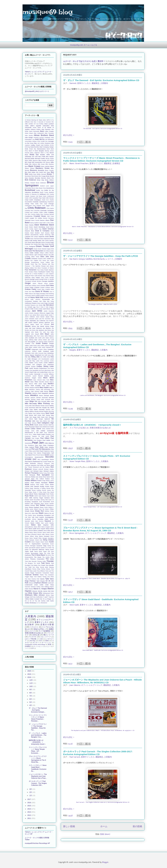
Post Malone (37, 453)
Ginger (28, 283)
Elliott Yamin (35, 257)
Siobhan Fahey (49, 511)
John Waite (46, 338)
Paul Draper (35, 438)
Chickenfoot (28, 206)
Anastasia (47, 138)
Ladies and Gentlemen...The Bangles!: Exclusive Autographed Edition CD (103, 395)
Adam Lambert (49, 124)
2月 (31, 792)
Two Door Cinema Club (32, 579)
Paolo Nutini (41, 434)
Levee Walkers (49, 363)
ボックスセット (38, 646)
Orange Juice (30, 431)
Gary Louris (45, 278)
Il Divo (41, 307)
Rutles (52, 494)
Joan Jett (28, 328)
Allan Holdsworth (39, 133)
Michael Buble (49, 395)
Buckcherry (50, 188)
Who (41, 593)
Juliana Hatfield (49, 346)
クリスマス (32, 637)
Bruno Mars (35, 188)
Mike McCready (31, 403)
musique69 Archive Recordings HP (37, 843)
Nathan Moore (41, 413)
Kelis (33, 353)
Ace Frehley (40, 124)
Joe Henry (32, 330)
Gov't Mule (50, 285)
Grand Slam (41, 289)
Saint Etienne (43, 496)
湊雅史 (51, 629)
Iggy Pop (36, 307)
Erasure (40, 259)
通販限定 (95, 83)
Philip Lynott (32, 451)
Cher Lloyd (43, 204)
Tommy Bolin (44, 567)
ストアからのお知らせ (79, 428)
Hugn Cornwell (49, 303)
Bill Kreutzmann (37, 162)
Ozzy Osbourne (49, 433)
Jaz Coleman (41, 321)
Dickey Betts (37, 241)
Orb (37, 431)
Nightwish (47, 419)
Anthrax (34, 141)
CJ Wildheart (42, 194)
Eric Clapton (34, 260)
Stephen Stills (48, 525)
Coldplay (51, 212)
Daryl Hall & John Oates (47, 223)
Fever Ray (34, 264)
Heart (38, 296)
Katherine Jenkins (31, 351)
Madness (28, 378)
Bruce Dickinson (41, 183)
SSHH (36, 496)
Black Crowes (34, 166)
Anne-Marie (28, 141)
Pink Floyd (40, 451)
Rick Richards (99, 259)
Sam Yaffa (28, 498)
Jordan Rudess (42, 343)
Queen (47, 455)
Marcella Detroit (44, 382)
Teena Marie (38, 551)
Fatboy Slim (50, 262)
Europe (27, 262)
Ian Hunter (39, 305)
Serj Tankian (41, 505)
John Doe (46, 332)
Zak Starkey (42, 601)
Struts (33, 542)
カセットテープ (46, 637)
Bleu (52, 168)
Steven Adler (41, 534)
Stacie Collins (35, 523)
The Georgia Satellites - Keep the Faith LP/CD (103, 304)
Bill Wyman (47, 162)
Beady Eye (34, 154)
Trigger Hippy (29, 577)
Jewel (37, 324)
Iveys (41, 309)
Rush (48, 494)
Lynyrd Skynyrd (38, 376)
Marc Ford (46, 380)
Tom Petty (36, 567)
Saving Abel (44, 500)
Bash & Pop (45, 153)
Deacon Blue (29, 231)
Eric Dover (43, 260)
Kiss (52, 357)
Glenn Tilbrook (38, 283)
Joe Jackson (40, 330)
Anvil (39, 141)
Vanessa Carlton (35, 587)
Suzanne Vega (41, 546)
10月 (31, 686)
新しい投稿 (69, 827)
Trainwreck (38, 573)
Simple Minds (29, 511)
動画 (50, 644)
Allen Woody (29, 135)
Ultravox (31, 583)
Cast (44, 198)
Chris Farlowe (37, 206)
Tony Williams (41, 571)
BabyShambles (35, 147)
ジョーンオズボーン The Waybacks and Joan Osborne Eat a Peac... (38, 776)
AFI (35, 124)
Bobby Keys (33, 174)
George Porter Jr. (44, 279)
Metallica (34, 395)
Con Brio (28, 214)
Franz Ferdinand (39, 272)
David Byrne (50, 227)
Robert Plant (29, 483)
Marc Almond (38, 380)
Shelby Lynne (29, 509)
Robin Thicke (45, 485)
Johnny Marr (33, 340)
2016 (29, 803)
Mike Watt (32, 406)
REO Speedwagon (43, 460)
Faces (42, 262)
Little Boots (47, 370)
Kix (26, 359)
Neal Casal (50, 413)
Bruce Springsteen (77, 533)
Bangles (73, 350)
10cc (44, 120)
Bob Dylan (32, 172)
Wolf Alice (33, 597)
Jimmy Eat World (38, 326)
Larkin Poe (39, 361)
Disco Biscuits (36, 242)
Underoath (51, 583)
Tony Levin (33, 571)
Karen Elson (43, 349)
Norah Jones (38, 425)
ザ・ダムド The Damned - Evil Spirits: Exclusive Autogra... (38, 710)
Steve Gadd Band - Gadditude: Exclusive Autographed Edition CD (103, 650)
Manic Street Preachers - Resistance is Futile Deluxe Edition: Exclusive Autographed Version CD (103, 227)
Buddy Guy (40, 190)
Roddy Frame (45, 486)
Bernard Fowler (40, 158)
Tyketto (42, 579)
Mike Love (50, 401)
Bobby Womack (42, 174)
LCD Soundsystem (44, 359)
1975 (48, 120)
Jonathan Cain (30, 343)
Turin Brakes (38, 577)
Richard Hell (29, 471)
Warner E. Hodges (40, 589)
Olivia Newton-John (48, 429)
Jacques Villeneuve (40, 313)
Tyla (47, 579)
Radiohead (36, 461)
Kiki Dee (28, 357)
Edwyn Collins (44, 253)
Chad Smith (29, 200)
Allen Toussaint (49, 133)
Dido (43, 241)
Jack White (37, 311)
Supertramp (45, 544)
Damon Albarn (45, 220)
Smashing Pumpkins (44, 515)
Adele (27, 126)
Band (48, 149)
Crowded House (40, 216)
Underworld (29, 585)
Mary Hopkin (44, 387)
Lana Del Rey (30, 361)
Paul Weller (46, 440)
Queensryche (39, 457)
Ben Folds (42, 156)
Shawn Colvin (44, 507)
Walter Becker (29, 589)
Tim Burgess (29, 563)
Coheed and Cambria (32, 212)
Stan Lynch (45, 523)
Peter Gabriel (29, 447)
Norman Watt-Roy (49, 425)
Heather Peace (45, 296)
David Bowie (29, 227)
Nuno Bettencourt (45, 427)
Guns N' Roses (42, 291)
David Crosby (29, 229)
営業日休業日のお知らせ (100, 428)
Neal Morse (29, 415)
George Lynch (34, 279)
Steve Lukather (38, 530)
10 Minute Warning (30, 120)
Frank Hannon (49, 270)
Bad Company (44, 147)
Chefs (37, 204)
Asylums (27, 145)
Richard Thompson (32, 473)
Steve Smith (46, 532)
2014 (29, 809)
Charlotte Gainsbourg (40, 202)
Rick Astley (51, 473)
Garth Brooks (38, 276)
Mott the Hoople (41, 408)
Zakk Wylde (50, 601)
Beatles (43, 155)
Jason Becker (40, 317)
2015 (29, 806)
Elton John (45, 257)
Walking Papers (49, 587)
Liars (45, 365)
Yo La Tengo (47, 599)
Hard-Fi (34, 296)
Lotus (50, 372)
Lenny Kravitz (38, 363)
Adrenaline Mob (48, 126)
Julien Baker (29, 347)
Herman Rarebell (49, 297)
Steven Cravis (50, 534)
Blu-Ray (33, 641)
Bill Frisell (28, 162)
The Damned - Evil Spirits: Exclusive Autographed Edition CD (103, 129)
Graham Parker (31, 289)
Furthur (40, 274)
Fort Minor (38, 268)
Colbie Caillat (43, 212)
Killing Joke (35, 357)
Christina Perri (29, 211)
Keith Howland (43, 351)
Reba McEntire (30, 463)
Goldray (34, 286)
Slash (41, 513)
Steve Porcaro (38, 532)
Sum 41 (28, 544)
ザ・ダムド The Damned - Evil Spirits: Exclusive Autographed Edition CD (101, 80)
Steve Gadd (74, 605)
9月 (31, 689)
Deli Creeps (34, 237)
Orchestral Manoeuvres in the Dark (39, 432)
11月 (31, 683)
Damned (73, 83)
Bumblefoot (35, 192)
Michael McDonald (42, 398)
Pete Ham (38, 445)
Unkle (41, 585)
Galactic (51, 274)
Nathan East (32, 413)
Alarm (42, 131)
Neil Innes (38, 415)
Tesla (41, 553)
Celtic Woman (50, 198)
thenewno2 (44, 603)
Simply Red (39, 511)
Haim (27, 294)
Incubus (36, 309)
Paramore (28, 436)
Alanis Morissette (34, 131)
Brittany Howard (30, 183)
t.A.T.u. (38, 603)
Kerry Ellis (51, 355)
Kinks (49, 357)
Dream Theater (43, 246)
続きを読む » (69, 135)
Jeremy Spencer (44, 322)
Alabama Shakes (36, 129)
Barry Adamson (35, 153)
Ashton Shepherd (45, 143)
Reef (52, 465)
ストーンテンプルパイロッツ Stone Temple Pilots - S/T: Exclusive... (38, 750)
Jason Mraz (50, 317)
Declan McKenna (45, 235)
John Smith (38, 338)
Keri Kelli (44, 355)
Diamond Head (49, 239)
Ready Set (51, 462)
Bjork (26, 166)
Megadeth (45, 393)
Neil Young (46, 415)
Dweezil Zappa (46, 249)
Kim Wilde (43, 357)
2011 (29, 818)
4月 (31, 705)
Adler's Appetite (36, 126)
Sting (36, 536)
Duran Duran (37, 249)
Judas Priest (33, 346)
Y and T (46, 597)
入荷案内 (104, 83)
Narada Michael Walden (41, 411)
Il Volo (46, 307)
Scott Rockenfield (45, 502)
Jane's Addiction (30, 317)
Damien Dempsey (48, 218)
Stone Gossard (44, 536)
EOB (52, 249)
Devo (42, 239)
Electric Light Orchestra (36, 255)
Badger (52, 147)
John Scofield (29, 338)
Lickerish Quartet (30, 366)
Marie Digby (42, 384)
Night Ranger (39, 419)
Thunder (50, 561)
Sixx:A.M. (28, 513)
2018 (29, 677)
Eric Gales (50, 260)
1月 (31, 795)
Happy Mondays (41, 294)
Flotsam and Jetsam (47, 266)
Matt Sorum (44, 391)
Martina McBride (34, 388)
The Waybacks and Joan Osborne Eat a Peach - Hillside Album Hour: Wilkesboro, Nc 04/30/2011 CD (103, 730)
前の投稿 (137, 827)
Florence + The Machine (33, 266)
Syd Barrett (32, 548)
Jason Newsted (30, 319)
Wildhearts (29, 595)
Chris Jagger (46, 206)
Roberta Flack (35, 485)
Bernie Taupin (50, 158)
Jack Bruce (47, 309)
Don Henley (34, 244)
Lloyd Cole (33, 372)
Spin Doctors (39, 521)
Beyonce (35, 160)
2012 (29, 815)
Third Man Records (31, 561)
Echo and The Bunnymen (34, 251)
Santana (47, 498)
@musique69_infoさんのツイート (37, 91)
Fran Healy (40, 270)
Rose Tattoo (29, 492)
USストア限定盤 (30, 639)
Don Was (41, 244)
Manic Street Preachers (79, 163)
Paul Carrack (75, 757)
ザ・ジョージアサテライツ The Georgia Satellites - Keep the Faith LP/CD (101, 256)
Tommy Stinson (46, 569)
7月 (31, 696)
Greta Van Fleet (30, 292)
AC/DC (31, 124)
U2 (47, 581)
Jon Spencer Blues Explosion (45, 342)
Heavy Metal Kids (37, 297)
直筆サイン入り (84, 83)
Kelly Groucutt (39, 353)
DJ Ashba (38, 218)
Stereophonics (29, 527)
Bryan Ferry (42, 188)
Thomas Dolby (42, 561)
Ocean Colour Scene (33, 429)
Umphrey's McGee (41, 583)
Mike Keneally (42, 401)
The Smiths (46, 557)
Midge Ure (33, 401)
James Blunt (36, 315)
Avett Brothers (45, 145)
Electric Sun (47, 255)
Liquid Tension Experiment (38, 368)
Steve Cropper (46, 527)
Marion (27, 386)
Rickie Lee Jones (37, 477)
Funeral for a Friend (31, 274)
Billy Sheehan (50, 164)
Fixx (40, 264)
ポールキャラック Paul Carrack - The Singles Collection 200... (38, 783)
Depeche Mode (44, 237)
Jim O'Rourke (45, 324)
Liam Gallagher (37, 365)
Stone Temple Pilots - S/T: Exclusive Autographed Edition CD (103, 507)
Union (36, 585)
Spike (33, 521)
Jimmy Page (49, 326)
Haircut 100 (32, 294)
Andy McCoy (40, 139)
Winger (27, 597)
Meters (41, 396)
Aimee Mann (37, 128)
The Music (38, 557)
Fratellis (48, 272)
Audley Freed (35, 145)
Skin (37, 513)
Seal (32, 504)
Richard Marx (38, 471)
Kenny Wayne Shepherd (33, 355)
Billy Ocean (41, 164)
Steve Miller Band (49, 531)
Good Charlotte (41, 286)
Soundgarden (49, 517)
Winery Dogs (50, 595)
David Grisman (48, 229)
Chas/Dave (51, 202)
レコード (109, 259)
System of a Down (46, 548)
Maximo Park (37, 393)
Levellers (28, 364)
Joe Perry (48, 330)
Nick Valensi (29, 419)
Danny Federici (34, 223)
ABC (26, 124)
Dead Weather (35, 233)
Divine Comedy (46, 243)
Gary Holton (36, 278)
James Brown (44, 315)
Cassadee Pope (37, 198)
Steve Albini (37, 527)
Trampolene (46, 573)
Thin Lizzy (50, 559)
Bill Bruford (50, 160)
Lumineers (28, 376)
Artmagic (51, 141)
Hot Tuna (50, 301)
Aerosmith (28, 127)
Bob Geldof (40, 172)
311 (35, 122)
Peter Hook (39, 447)
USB (41, 639)
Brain (48, 176)
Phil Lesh (35, 449)
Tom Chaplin (42, 565)
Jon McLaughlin (30, 342)
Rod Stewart (35, 486)
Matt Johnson (35, 391)
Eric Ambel (47, 258)
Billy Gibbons (33, 164)
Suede (51, 542)
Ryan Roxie (29, 496)
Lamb (52, 359)
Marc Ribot (34, 382)
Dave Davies (29, 225)
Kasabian (51, 349)
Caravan (32, 196)
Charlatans (37, 200)
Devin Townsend (35, 239)
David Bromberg (39, 227)
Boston (36, 176)
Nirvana (34, 423)
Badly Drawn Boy (31, 149)
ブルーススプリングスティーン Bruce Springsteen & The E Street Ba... (38, 759)
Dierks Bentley (49, 241)
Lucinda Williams (49, 374)
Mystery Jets (50, 410)
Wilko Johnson (39, 595)
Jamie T (51, 315)
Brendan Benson (41, 178)
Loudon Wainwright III (36, 374)
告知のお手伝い (39, 629)
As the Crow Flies (31, 143)
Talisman (41, 550)
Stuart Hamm (44, 542)
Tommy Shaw (36, 569)
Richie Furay (43, 473)
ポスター (36, 643)
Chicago (51, 204)
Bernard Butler (30, 158)
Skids (33, 513)
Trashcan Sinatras (32, 575)
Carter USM (28, 198)
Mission (38, 406)
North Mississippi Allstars (32, 427)
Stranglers (51, 538)
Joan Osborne (75, 685)
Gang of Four (29, 276)
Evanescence (35, 262)
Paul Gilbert (45, 438)
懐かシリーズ (49, 635)
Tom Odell (28, 567)
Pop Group (29, 453)
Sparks (52, 519)
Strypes (38, 542)
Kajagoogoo (35, 349)
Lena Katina (29, 363)
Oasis (52, 427)
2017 (29, 799)
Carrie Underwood (48, 196)
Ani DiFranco (49, 139)
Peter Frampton (48, 445)
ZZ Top (35, 601)
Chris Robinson (37, 208)
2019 (29, 674)
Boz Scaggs (42, 176)
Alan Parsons (46, 129)
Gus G (52, 292)
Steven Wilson (29, 536)
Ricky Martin (46, 477)
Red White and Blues (44, 465)
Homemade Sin (48, 299)
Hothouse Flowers (31, 303)
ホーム (104, 827)
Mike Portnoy (44, 403)
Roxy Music (43, 492)
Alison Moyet (29, 133)
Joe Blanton (47, 328)
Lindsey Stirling (42, 366)
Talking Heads (49, 550)
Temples (27, 553)
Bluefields (41, 170)
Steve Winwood (32, 534)
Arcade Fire (44, 141)
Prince (34, 455)
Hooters (36, 301)
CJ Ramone (33, 194)
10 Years (39, 120)
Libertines (51, 364)
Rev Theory (28, 467)
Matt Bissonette (46, 389)
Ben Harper (50, 156)
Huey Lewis (40, 303)
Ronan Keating (36, 490)
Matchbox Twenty (34, 389)
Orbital (43, 431)
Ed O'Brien (47, 251)
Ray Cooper (44, 462)
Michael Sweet (35, 400)
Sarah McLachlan (35, 500)
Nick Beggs (33, 417)
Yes (41, 599)
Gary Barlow (46, 276)
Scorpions (35, 502)
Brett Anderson (30, 180)
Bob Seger (47, 172)
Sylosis (38, 548)
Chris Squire (50, 208)
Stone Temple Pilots (77, 461)
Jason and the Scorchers (43, 319)
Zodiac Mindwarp (30, 603)
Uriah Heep (49, 585)
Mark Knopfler (36, 386)
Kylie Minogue (32, 359)
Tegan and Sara (48, 551)
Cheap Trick (29, 204)
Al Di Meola (47, 127)
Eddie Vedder (34, 253)
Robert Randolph (42, 483)
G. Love (46, 274)
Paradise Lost (50, 434)
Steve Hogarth (41, 529)
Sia (43, 509)
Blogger (105, 862)
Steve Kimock (29, 531)
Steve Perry (29, 532)
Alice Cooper (49, 131)
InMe (32, 309)
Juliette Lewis (37, 347)
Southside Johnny (31, 519)
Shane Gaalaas (34, 507)
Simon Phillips (49, 509)
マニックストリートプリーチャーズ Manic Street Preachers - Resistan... (38, 718)
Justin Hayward (46, 347)
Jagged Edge (50, 313)
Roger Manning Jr (35, 488)
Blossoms (34, 170)
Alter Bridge (29, 137)
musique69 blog (48, 12)
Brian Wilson (49, 180)
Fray (52, 272)
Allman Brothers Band (44, 135)
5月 (31, 702)
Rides (33, 479)
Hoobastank (28, 301)
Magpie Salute (37, 378)
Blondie (27, 170)
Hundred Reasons (30, 305)
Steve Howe (50, 529)
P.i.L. (31, 434)
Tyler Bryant (41, 581)
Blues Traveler (49, 170)
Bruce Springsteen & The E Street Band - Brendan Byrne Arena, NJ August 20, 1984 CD (103, 578)
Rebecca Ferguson (44, 463)
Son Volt (31, 517)
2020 (29, 671)
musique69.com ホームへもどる (84, 45)
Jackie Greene (29, 313)
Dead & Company (42, 231)
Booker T (50, 174)
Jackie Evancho (49, 311)
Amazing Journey (39, 138)
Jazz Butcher (50, 321)
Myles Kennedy (39, 409)
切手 (33, 648)
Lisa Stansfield (34, 370)
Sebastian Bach (39, 504)
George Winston (37, 281)
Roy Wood (51, 492)
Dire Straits (28, 243)
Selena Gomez (30, 505)
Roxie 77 (36, 492)
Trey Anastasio (49, 575)
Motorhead (32, 408)
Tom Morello (50, 565)
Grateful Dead (50, 289)
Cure (52, 216)
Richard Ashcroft (38, 469)
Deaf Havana (45, 233)
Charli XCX (45, 200)
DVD (40, 641)
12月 (31, 680)
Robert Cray (41, 481)
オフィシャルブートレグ (96, 533)
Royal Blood (29, 494)
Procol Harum (40, 455)
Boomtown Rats (29, 176)
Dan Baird (73, 259)
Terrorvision (35, 553)
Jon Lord (51, 340)
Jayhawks (33, 321)
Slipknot (46, 513)
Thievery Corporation (37, 559)
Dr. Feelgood (31, 246)
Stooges (45, 538)
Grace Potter (29, 287)
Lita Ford (41, 370)
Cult (48, 216)
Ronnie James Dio (48, 490)
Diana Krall (29, 241)
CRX (48, 194)
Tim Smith (37, 563)
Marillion (51, 384)
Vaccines (27, 587)
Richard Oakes (49, 471)
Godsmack (28, 286)
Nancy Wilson (29, 411)
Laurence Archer (49, 361)
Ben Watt (35, 157)
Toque (32, 573)
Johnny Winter (42, 340)
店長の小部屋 (47, 625)
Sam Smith (50, 496)
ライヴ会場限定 (45, 631)
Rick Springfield (43, 475)
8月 (31, 693)
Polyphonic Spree (49, 451)
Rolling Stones (46, 488)
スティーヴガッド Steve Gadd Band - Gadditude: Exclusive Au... (38, 768)
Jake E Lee (28, 315)
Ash (39, 143)
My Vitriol (51, 408)
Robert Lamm (50, 481)
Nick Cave (41, 417)
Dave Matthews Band (44, 225)
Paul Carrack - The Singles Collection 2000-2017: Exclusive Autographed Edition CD (103, 802)
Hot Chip (43, 301)
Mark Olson (46, 386)
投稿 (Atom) (105, 834)
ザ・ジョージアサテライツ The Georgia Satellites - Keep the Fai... (38, 727)
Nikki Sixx (35, 421)
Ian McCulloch (48, 305)
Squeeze (48, 521)
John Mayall (35, 334)
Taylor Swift (29, 551)
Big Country (42, 160)
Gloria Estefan (49, 283)
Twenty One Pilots (48, 577)
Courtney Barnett (49, 214)
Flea (53, 264)
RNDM (52, 460)
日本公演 (36, 635)
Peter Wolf (28, 449)
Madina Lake (49, 376)
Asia (52, 143)
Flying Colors (29, 268)
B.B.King (27, 147)
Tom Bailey (34, 565)
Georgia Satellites (85, 259)
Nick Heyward (50, 417)
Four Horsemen (31, 270)
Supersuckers (36, 544)
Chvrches (37, 211)
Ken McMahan (49, 353)
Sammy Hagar (38, 498)
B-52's (52, 145)
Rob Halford (40, 479)
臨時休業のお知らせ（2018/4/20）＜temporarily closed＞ (92, 425)
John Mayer (45, 334)
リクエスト (34, 627)
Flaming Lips (46, 264)
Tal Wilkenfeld (34, 550)
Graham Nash (50, 287)
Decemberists (34, 235)
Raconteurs (29, 461)
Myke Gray (29, 409)
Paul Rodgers (38, 440)
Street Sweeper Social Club (34, 540)
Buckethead (30, 190)
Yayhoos (51, 597)
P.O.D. (27, 434)
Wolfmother (39, 597)
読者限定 (116, 163)
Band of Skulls (33, 151)
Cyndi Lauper (30, 218)
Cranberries (29, 216)
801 (53, 122)
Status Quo (36, 525)
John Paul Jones (39, 336)
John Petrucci (49, 336)
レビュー (48, 646)
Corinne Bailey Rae (37, 214)
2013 (29, 812)
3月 (31, 789)
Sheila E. (51, 507)
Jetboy (32, 324)
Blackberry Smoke (42, 168)
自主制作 (29, 625)
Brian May (41, 180)
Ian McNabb (29, 307)
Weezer (35, 591)
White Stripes (33, 593)
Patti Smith (45, 436)
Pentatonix (31, 445)
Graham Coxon (39, 287)
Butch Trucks (44, 192)
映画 (47, 641)
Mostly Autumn (45, 406)
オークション (47, 643)
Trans (52, 573)
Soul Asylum (40, 517)
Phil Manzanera (44, 449)
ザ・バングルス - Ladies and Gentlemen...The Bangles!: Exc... (38, 735)
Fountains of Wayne (48, 268)
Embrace (34, 258)
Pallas (35, 434)
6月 (31, 699)
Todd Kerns (46, 563)
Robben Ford (49, 479)
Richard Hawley (49, 469)
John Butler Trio (36, 332)
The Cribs (47, 553)
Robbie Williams (31, 480)
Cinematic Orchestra (47, 210)
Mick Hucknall (46, 400)
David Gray (38, 229)
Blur (26, 172)
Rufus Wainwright (40, 494)
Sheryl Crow (38, 509)
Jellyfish (36, 323)
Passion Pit (36, 436)
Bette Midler (28, 160)
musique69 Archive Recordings (35, 644)
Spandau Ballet (43, 519)
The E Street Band (38, 555)
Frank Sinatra (29, 272)
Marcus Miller (33, 384)
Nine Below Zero (45, 421)
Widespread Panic (48, 593)
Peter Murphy (49, 447)
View (42, 587)
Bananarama (41, 149)
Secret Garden (49, 504)
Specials (27, 521)
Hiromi (27, 299)
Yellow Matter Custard (32, 599)
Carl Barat (39, 196)
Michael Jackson (30, 398)
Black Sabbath (45, 166)
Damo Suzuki (35, 220)
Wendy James (43, 591)
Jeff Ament (29, 322)
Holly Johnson (35, 299)
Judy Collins (41, 346)
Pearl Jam (38, 443)
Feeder (27, 264)
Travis (42, 575)
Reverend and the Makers (41, 467)
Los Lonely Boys (42, 372)
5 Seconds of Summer (44, 122)
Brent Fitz (50, 178)
